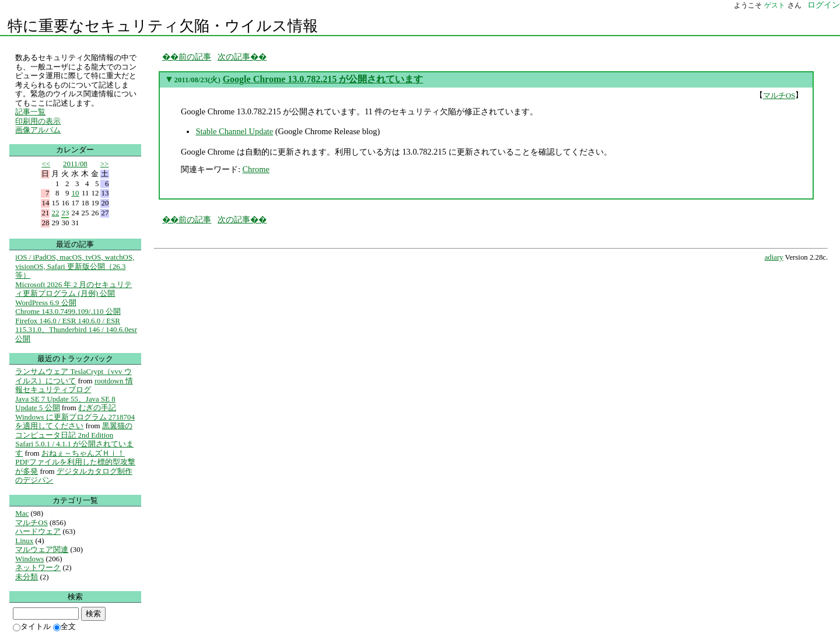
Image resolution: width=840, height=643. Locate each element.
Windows (29, 559)
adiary (774, 257)
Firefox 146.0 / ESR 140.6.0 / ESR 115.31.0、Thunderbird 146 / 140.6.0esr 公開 (76, 330)
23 (65, 213)
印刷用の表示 (38, 121)
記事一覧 (30, 112)
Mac (22, 513)
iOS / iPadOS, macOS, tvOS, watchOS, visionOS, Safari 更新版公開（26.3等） (75, 266)
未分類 (27, 577)
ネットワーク (38, 567)
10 (75, 193)
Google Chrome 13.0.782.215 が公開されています (323, 79)
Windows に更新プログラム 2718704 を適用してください (75, 422)
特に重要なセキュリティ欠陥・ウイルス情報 (163, 26)
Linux (24, 541)
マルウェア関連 (42, 549)
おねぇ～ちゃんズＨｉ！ (83, 453)
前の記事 (195, 57)
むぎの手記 (97, 408)
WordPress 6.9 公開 (45, 303)
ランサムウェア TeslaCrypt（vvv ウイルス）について (73, 376)
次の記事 (234, 57)
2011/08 (75, 164)
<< (46, 164)
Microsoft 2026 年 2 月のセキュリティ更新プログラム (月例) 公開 (73, 289)
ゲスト (775, 5)
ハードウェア (38, 531)
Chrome (256, 169)
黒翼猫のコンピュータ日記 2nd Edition (74, 430)
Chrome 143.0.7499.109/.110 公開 (68, 311)
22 (55, 213)
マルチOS (779, 95)
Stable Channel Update (234, 131)
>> (105, 164)
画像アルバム (38, 130)
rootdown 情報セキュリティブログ (74, 385)
